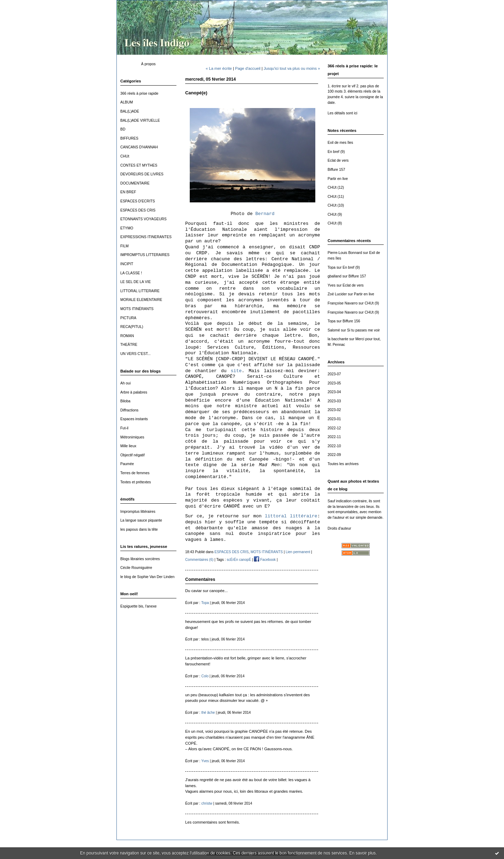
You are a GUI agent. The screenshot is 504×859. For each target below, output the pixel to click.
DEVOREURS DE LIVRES (142, 174)
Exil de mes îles (340, 143)
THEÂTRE (129, 345)
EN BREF (128, 192)
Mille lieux (128, 446)
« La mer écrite (219, 68)
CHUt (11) (336, 197)
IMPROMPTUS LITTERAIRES (145, 255)
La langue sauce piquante (141, 520)
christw (207, 803)
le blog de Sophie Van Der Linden (147, 577)
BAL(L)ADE (130, 111)
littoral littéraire (291, 516)
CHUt (125, 156)
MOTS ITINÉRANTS (137, 309)
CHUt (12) (336, 187)
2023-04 (334, 392)
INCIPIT (127, 264)
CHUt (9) (335, 214)
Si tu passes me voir (363, 330)
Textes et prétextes (136, 482)
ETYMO (127, 228)
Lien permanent (298, 552)
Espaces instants (134, 419)
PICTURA (128, 318)
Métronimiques (132, 437)
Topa (332, 267)
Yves (332, 285)
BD (123, 129)
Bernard (265, 214)
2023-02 (334, 410)
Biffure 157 (336, 170)
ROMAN (127, 336)
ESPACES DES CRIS (138, 210)
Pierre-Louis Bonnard (345, 253)
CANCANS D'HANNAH (139, 147)
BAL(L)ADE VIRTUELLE (140, 120)
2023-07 (334, 374)
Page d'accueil (248, 68)
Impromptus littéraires (138, 512)
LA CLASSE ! (131, 273)
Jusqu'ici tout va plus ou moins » (292, 68)
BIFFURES (129, 138)
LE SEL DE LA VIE (136, 282)
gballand (334, 276)
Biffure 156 (351, 321)
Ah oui (125, 383)
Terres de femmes (135, 473)
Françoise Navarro (342, 303)
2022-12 (334, 428)
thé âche (208, 713)
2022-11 (334, 437)
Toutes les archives (343, 464)
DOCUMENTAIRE (135, 183)
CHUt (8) (335, 223)
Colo (205, 676)
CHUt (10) (336, 205)
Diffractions (129, 410)
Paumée (127, 464)
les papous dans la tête (139, 529)
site (236, 371)
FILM (125, 246)
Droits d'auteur (339, 528)
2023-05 (334, 383)
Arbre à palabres (134, 392)
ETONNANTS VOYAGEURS (143, 219)
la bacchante (338, 339)
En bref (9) (336, 152)
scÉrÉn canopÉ (239, 560)
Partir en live (338, 179)
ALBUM (127, 102)
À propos (148, 64)
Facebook (265, 560)
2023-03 (334, 401)
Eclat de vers (338, 160)
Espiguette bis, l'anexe (139, 606)
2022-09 (334, 455)
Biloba (125, 401)
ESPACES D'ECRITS (138, 201)
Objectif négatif (132, 455)
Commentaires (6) (199, 560)
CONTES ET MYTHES (139, 165)
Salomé (334, 330)
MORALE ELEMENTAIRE (141, 300)
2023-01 (334, 419)
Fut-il (124, 428)
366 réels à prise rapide (139, 93)
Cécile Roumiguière (136, 568)
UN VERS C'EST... (135, 354)
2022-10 (334, 446)
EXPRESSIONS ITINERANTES (146, 237)
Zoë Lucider (337, 294)
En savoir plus (362, 853)
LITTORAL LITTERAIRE (140, 291)
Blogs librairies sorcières (140, 559)
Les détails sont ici (342, 113)
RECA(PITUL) (132, 327)
